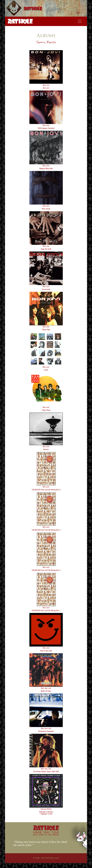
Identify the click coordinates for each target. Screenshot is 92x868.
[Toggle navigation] (80, 21)
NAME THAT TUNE (46, 833)
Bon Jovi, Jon (46, 688)
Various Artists (46, 809)
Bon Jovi (46, 85)
